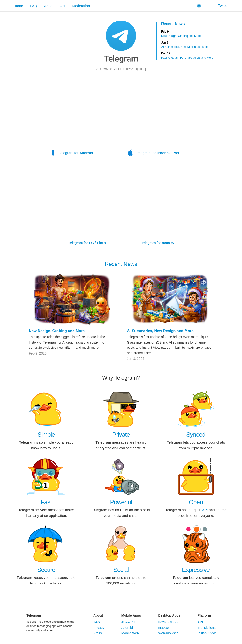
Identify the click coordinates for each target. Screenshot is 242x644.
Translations (207, 628)
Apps (48, 6)
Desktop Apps (169, 615)
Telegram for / (153, 122)
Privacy (99, 628)
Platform (204, 615)
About (98, 615)
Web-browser (168, 633)
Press (98, 633)
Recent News (173, 24)
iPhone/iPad (130, 622)
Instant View (207, 633)
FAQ (34, 6)
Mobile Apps (131, 615)
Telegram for (72, 122)
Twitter (220, 6)
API (62, 6)
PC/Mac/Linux (168, 622)
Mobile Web (130, 633)
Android (127, 628)
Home (18, 6)
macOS (164, 628)
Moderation (81, 6)
